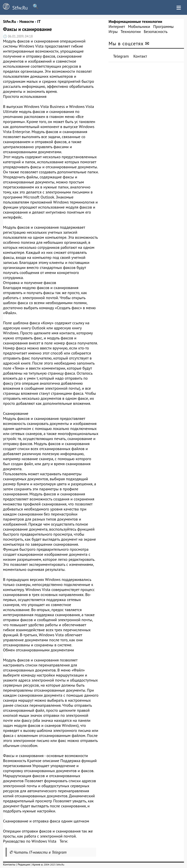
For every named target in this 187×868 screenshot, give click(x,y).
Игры (113, 31)
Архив (36, 864)
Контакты (9, 864)
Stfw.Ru (14, 7)
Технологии (131, 31)
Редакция (24, 864)
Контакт (140, 56)
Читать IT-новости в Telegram (40, 852)
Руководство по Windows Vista (30, 841)
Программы (163, 26)
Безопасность (156, 31)
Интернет (117, 26)
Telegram (121, 56)
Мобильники (139, 26)
